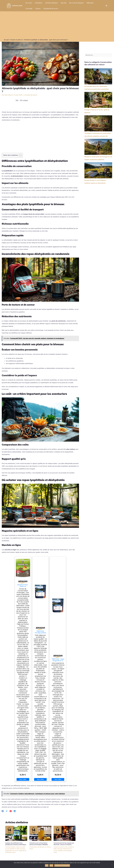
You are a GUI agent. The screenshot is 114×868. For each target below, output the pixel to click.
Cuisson (28, 8)
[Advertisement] (57, 25)
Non (51, 865)
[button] (107, 6)
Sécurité (63, 3)
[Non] (112, 864)
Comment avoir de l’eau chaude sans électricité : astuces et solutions (64, 844)
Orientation (38, 3)
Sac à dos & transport (76, 3)
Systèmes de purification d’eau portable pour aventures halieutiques (16, 844)
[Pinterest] (11, 811)
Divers (31, 849)
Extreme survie (17, 6)
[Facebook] (3, 811)
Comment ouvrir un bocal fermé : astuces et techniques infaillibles (39, 844)
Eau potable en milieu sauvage (16, 849)
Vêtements (89, 3)
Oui (47, 865)
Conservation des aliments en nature (40, 847)
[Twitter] (7, 811)
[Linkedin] (15, 811)
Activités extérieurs (51, 3)
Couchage (99, 3)
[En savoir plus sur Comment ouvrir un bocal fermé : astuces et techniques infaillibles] (40, 833)
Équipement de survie (41, 8)
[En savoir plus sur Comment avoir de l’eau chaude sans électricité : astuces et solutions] (65, 833)
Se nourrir (29, 3)
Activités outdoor (10, 847)
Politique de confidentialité (62, 865)
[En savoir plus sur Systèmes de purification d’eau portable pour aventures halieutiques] (16, 833)
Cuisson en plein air (59, 847)
